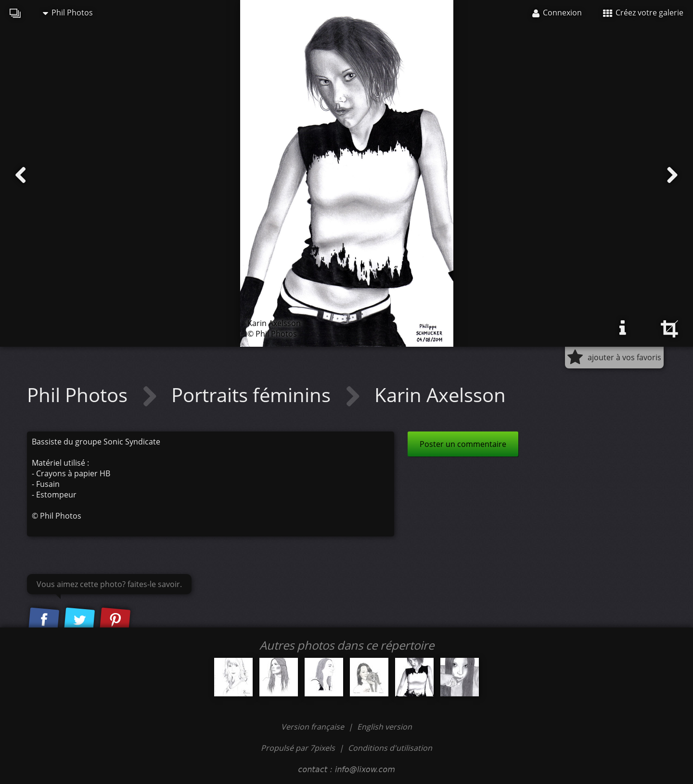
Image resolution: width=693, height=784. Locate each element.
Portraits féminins (253, 395)
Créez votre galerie (643, 13)
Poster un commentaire (463, 444)
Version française (314, 727)
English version (385, 727)
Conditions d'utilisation (390, 748)
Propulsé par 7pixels (298, 748)
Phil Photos (68, 13)
